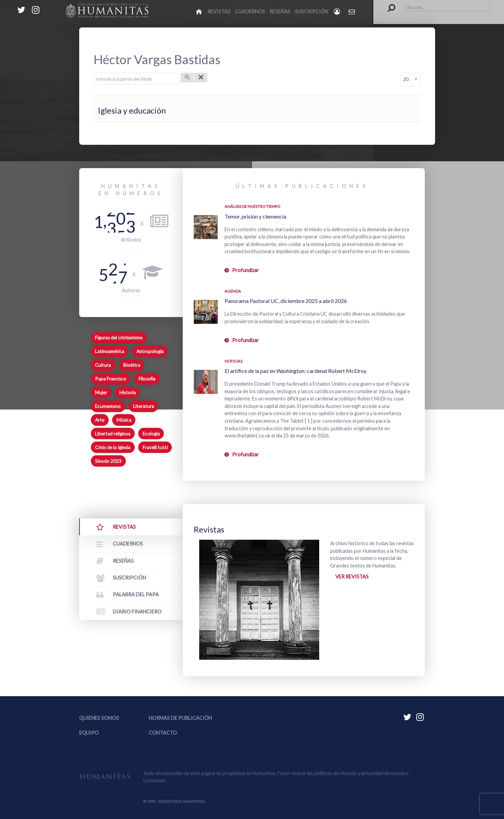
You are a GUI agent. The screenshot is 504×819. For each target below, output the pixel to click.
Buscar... (388, 4)
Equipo (89, 733)
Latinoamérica (110, 351)
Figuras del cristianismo (119, 338)
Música (124, 420)
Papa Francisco (111, 379)
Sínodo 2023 (108, 461)
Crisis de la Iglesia (113, 447)
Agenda (233, 291)
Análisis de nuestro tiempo (252, 206)
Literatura (143, 406)
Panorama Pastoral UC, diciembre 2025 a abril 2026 (286, 301)
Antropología (150, 351)
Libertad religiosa (113, 434)
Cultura (103, 365)
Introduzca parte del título (94, 73)
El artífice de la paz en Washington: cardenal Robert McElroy (296, 371)
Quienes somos (99, 718)
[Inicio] (199, 11)
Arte (100, 420)
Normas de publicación (180, 718)
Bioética (132, 365)
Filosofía (147, 379)
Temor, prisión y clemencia (255, 216)
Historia (128, 393)
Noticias (233, 361)
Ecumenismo (108, 406)
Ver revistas (352, 577)
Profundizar (245, 270)
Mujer (101, 393)
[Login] (338, 11)
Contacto (163, 733)
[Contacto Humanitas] (352, 12)
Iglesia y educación (132, 110)
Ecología (151, 434)
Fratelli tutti (155, 447)
